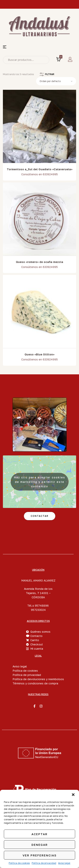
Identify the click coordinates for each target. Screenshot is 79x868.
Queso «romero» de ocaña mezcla (39, 262)
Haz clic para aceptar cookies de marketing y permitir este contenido (39, 482)
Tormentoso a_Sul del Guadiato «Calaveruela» (40, 169)
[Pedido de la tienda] (56, 81)
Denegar (40, 845)
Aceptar (39, 834)
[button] (73, 795)
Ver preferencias (40, 855)
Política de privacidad (44, 863)
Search (43, 60)
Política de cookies (19, 863)
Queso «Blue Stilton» (39, 354)
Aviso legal (64, 863)
